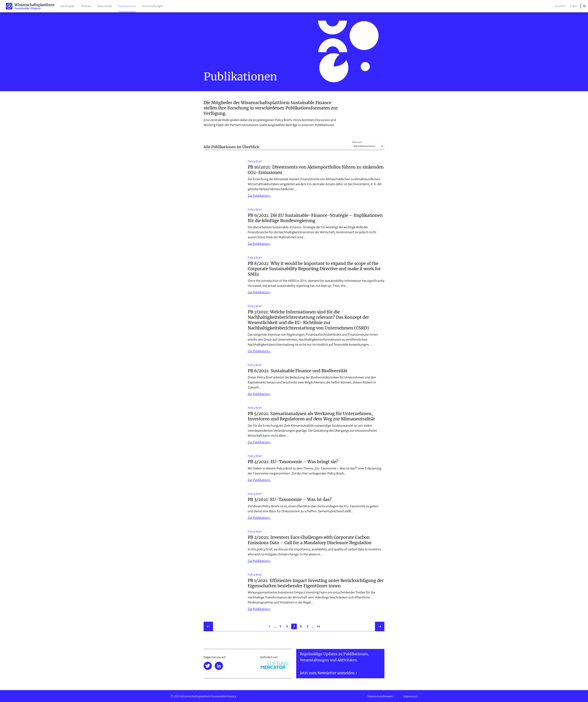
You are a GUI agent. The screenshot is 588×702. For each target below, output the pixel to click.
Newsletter (561, 6)
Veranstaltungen (153, 6)
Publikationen (127, 6)
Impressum (410, 696)
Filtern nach (357, 142)
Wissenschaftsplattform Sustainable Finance (30, 6)
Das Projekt (67, 6)
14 (318, 626)
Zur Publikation (258, 196)
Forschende (105, 6)
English (574, 6)
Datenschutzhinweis (380, 696)
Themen (86, 6)
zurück (208, 626)
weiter (380, 626)
